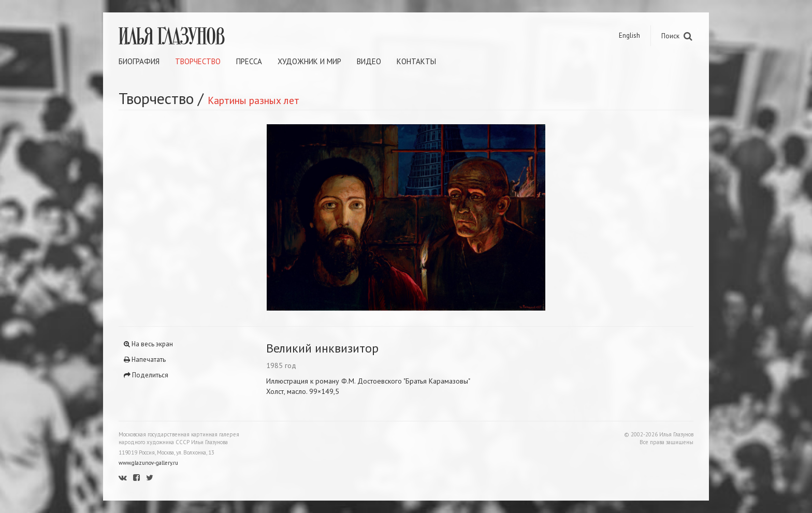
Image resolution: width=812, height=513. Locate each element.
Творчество (198, 61)
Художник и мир (309, 61)
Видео (369, 61)
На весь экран (148, 344)
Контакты (416, 61)
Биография (139, 61)
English (629, 35)
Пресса (249, 61)
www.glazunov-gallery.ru (148, 463)
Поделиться (146, 375)
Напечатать (145, 360)
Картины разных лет (253, 100)
